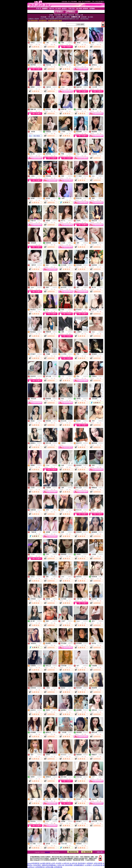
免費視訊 (40, 43)
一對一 (71, 198)
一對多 (40, 132)
